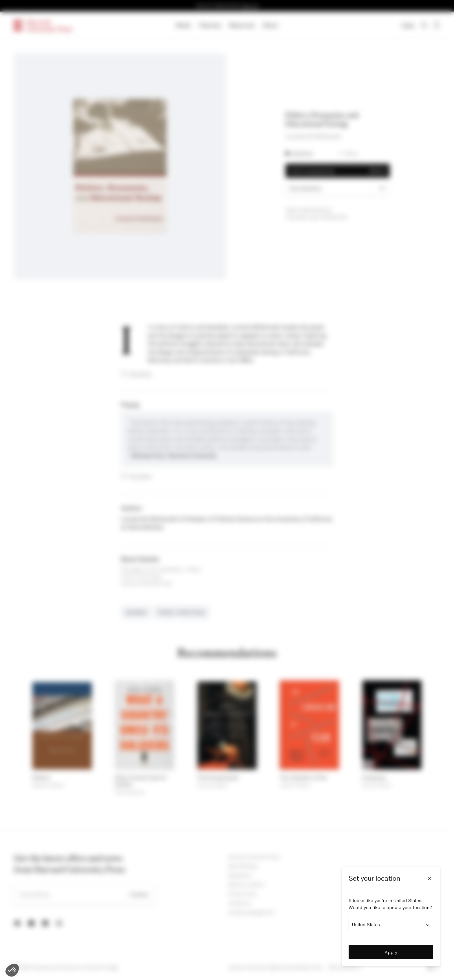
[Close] (430, 878)
